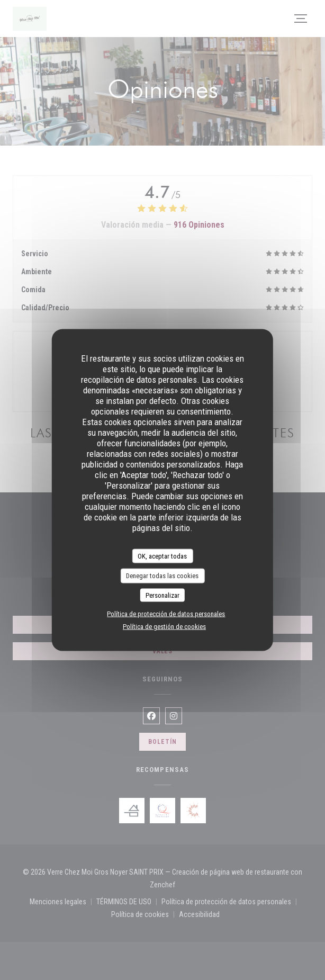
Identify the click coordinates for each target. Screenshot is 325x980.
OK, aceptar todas (162, 556)
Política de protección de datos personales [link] (166, 614)
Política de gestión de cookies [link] (164, 627)
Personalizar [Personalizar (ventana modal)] (162, 595)
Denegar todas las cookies (162, 576)
